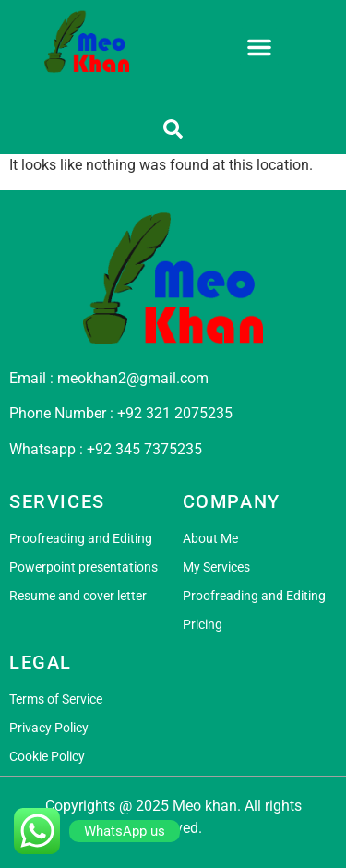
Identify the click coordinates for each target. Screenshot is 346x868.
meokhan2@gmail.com (133, 378)
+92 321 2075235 (175, 413)
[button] (259, 47)
